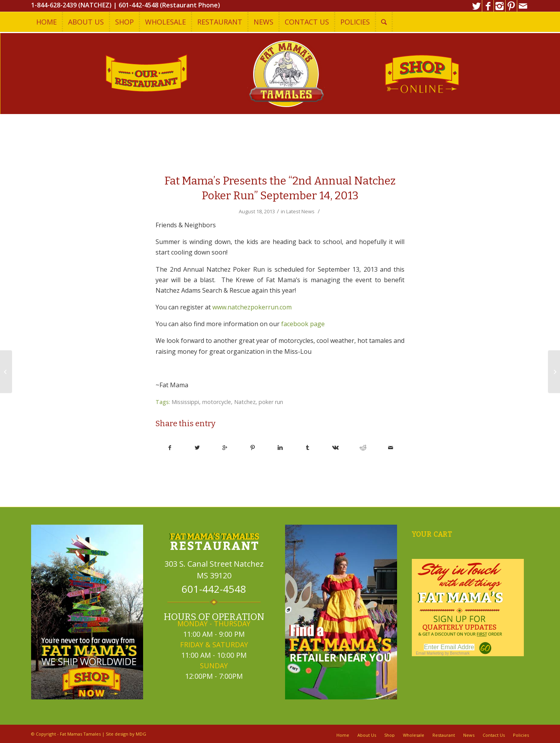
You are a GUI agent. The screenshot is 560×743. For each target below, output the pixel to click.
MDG (141, 734)
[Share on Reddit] (363, 448)
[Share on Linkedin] (280, 448)
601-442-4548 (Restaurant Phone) (169, 5)
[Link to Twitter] (476, 6)
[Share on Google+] (225, 448)
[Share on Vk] (335, 448)
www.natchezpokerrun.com (252, 307)
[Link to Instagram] (500, 6)
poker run (271, 402)
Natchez (245, 402)
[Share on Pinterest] (253, 448)
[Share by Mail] (390, 448)
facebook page (303, 324)
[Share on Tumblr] (308, 448)
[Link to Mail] (523, 6)
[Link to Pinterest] (511, 6)
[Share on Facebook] (170, 448)
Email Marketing (430, 653)
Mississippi (185, 402)
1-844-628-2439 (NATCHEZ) (71, 5)
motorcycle (217, 402)
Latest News (300, 211)
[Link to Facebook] (488, 6)
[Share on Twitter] (198, 448)
